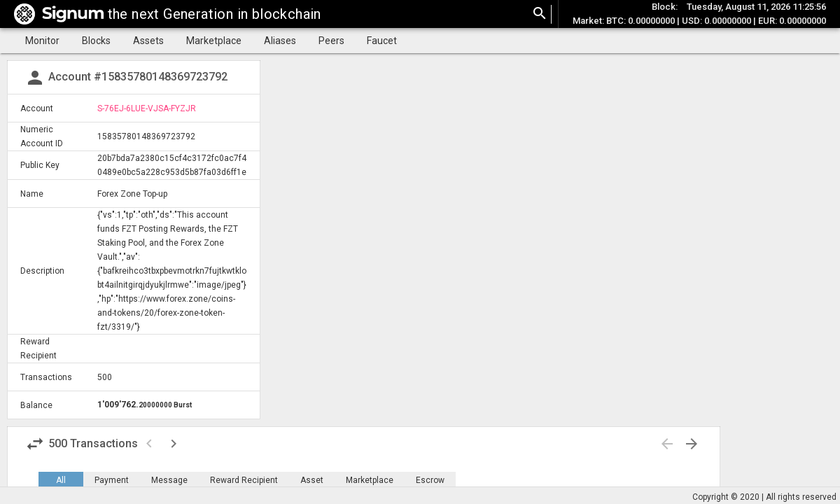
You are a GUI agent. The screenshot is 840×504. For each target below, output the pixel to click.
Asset (312, 480)
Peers (331, 41)
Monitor (42, 41)
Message (169, 480)
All (61, 480)
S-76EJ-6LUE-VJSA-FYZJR (147, 108)
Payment (112, 480)
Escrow (430, 480)
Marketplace (214, 41)
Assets (148, 41)
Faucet (382, 41)
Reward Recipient (244, 480)
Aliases (280, 41)
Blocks (96, 41)
